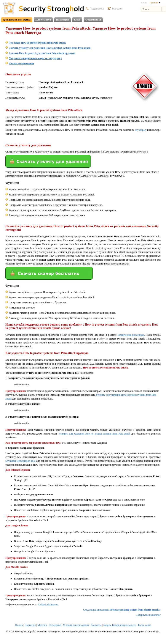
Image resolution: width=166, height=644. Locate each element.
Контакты (96, 625)
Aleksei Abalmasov (48, 605)
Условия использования (76, 625)
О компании (93, 20)
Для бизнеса (43, 20)
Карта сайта (144, 625)
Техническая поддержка (131, 335)
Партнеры (63, 20)
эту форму (141, 130)
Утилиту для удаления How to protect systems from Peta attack (94, 434)
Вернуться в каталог (148, 615)
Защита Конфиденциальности (120, 625)
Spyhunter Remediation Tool (20, 461)
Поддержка (55, 625)
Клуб (77, 20)
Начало (19, 625)
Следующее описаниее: (122, 610)
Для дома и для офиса (17, 20)
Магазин (42, 625)
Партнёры (30, 625)
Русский (155, 3)
